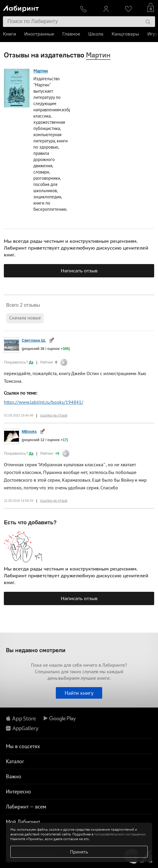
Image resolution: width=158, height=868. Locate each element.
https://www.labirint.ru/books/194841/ (44, 402)
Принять (79, 852)
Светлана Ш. (34, 340)
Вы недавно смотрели (36, 650)
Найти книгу (79, 693)
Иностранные (39, 34)
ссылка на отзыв (54, 415)
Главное (71, 34)
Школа (96, 34)
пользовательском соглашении (120, 834)
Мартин (41, 71)
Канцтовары (125, 34)
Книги (9, 34)
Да (31, 362)
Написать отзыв (79, 271)
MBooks (29, 431)
